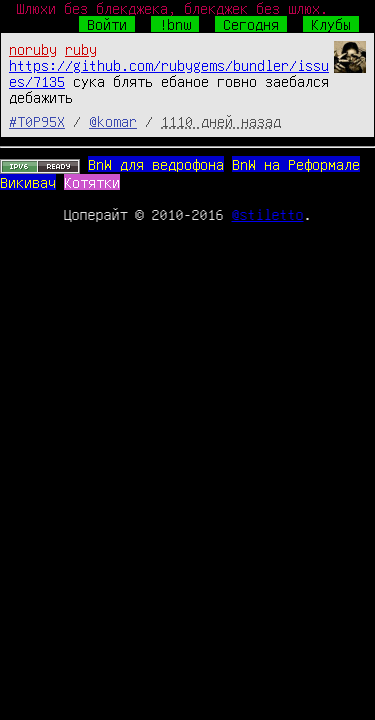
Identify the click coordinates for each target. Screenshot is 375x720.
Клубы (331, 24)
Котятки (92, 182)
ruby (81, 49)
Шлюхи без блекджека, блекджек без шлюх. (172, 8)
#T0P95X (37, 121)
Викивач (28, 182)
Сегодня (251, 24)
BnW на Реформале (296, 164)
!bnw (175, 24)
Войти (107, 24)
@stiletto (268, 214)
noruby (33, 49)
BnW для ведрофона (156, 164)
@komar (113, 121)
